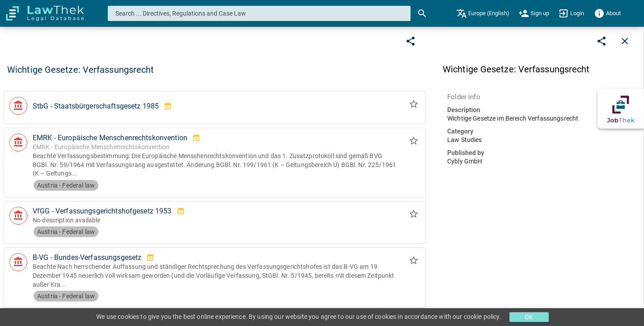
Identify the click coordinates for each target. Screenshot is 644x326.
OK (529, 317)
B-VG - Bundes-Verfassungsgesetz (87, 257)
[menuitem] (483, 13)
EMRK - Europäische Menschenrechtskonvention (110, 138)
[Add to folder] (414, 106)
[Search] (422, 13)
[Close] (625, 41)
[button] (215, 108)
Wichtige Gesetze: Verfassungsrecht (80, 70)
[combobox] (259, 13)
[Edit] (411, 41)
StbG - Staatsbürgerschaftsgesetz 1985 (96, 106)
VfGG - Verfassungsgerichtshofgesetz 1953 (102, 211)
